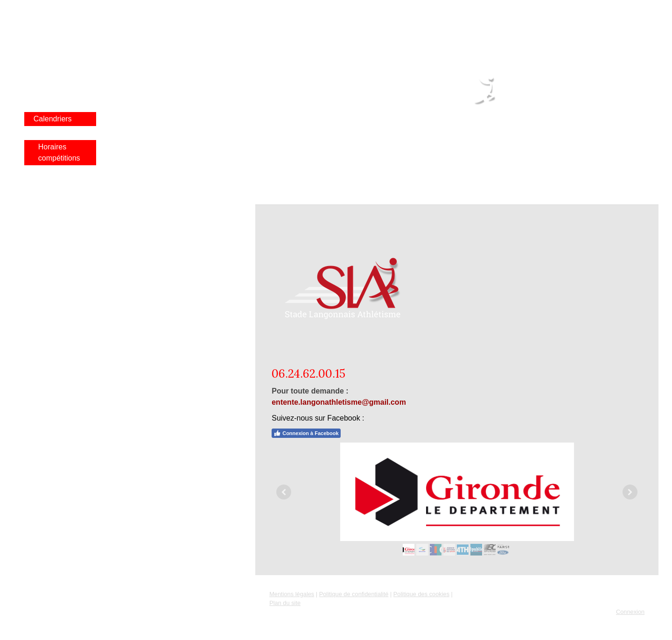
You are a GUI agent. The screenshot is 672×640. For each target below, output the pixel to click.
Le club (46, 63)
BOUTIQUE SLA (61, 239)
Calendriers (53, 119)
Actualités (50, 35)
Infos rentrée (55, 49)
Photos (45, 91)
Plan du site (285, 603)
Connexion (630, 612)
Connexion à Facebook (306, 433)
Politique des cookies (421, 594)
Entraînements (58, 211)
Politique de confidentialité (354, 594)
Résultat (47, 77)
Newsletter (51, 225)
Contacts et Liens (52, 192)
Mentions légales (292, 594)
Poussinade (58, 133)
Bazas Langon (57, 105)
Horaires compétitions (59, 152)
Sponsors (49, 172)
